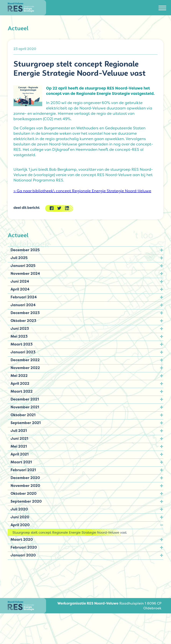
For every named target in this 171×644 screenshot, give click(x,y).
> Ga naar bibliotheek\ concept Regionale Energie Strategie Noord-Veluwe (82, 191)
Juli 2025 (19, 258)
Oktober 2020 (24, 493)
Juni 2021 (19, 438)
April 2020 (20, 525)
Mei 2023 (19, 336)
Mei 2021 (19, 446)
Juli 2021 (19, 431)
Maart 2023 (22, 344)
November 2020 (25, 486)
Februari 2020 (24, 547)
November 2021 (25, 407)
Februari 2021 (23, 470)
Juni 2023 (20, 328)
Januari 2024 (23, 305)
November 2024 (25, 273)
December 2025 (25, 250)
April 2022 (20, 383)
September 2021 (26, 423)
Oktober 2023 (23, 321)
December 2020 (25, 478)
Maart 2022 (22, 391)
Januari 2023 (23, 352)
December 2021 (25, 399)
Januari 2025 (23, 266)
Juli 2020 (19, 509)
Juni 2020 (20, 517)
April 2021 (20, 454)
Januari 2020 (23, 555)
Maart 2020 (22, 539)
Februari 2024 (24, 297)
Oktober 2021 (23, 415)
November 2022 (25, 368)
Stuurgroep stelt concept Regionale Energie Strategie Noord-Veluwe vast (70, 532)
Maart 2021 (21, 462)
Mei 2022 (19, 376)
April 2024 (20, 289)
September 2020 (26, 501)
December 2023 (25, 313)
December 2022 (25, 360)
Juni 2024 (20, 281)
